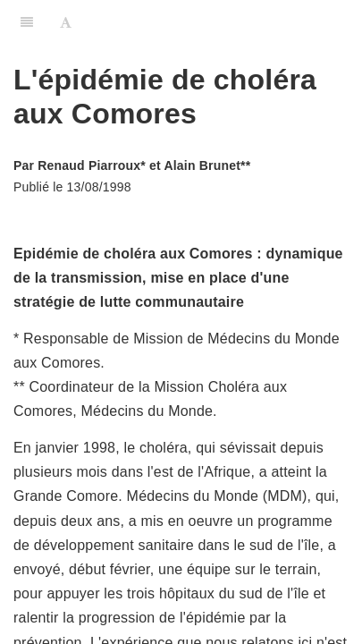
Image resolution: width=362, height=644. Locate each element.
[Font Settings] (66, 22)
